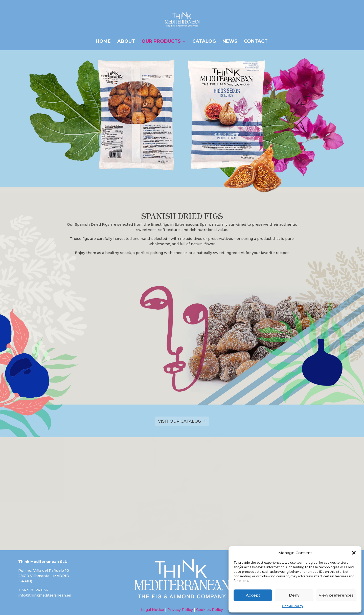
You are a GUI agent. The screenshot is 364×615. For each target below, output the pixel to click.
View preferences (336, 595)
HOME (103, 42)
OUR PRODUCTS (161, 42)
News (230, 42)
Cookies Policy (209, 610)
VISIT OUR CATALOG (179, 421)
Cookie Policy (293, 606)
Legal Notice (153, 610)
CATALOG (204, 42)
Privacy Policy (180, 610)
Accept (253, 595)
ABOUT (126, 42)
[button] (354, 553)
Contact (256, 42)
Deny (294, 595)
